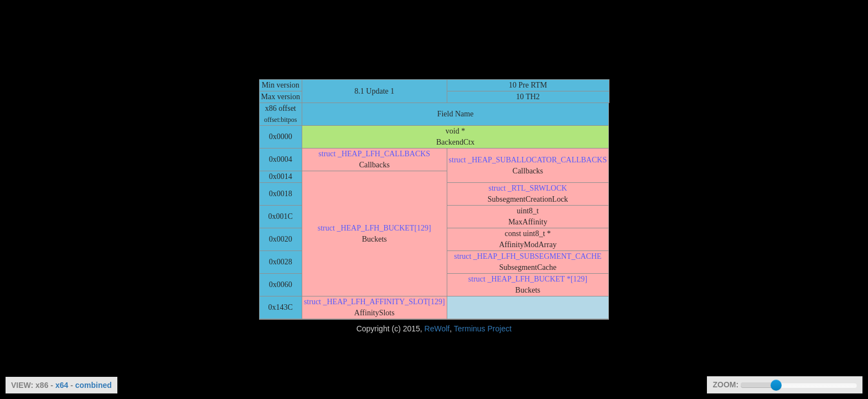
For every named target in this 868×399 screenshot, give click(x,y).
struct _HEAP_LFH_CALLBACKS (374, 154)
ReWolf (437, 329)
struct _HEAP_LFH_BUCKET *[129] (528, 279)
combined (94, 385)
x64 (62, 385)
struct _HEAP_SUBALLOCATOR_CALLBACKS (528, 160)
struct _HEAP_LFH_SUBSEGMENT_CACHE (528, 256)
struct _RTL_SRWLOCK (528, 188)
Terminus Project (483, 329)
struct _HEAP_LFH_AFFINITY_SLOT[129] (374, 302)
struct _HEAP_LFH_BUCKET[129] (374, 228)
